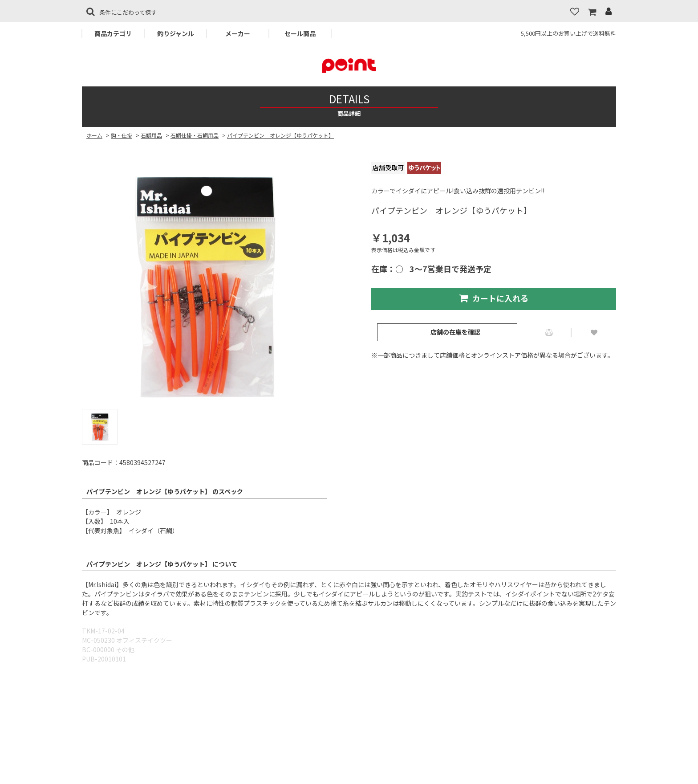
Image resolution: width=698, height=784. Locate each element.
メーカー (238, 33)
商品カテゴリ (113, 33)
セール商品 (300, 33)
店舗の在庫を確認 (455, 332)
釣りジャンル (176, 33)
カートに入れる (494, 298)
